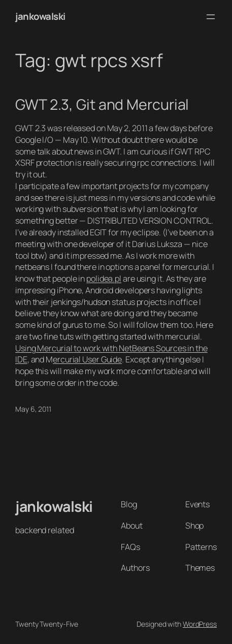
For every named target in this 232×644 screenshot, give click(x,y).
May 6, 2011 (33, 409)
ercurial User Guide (87, 359)
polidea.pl (104, 279)
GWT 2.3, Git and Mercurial (102, 105)
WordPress (200, 624)
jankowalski (40, 16)
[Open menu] (211, 17)
